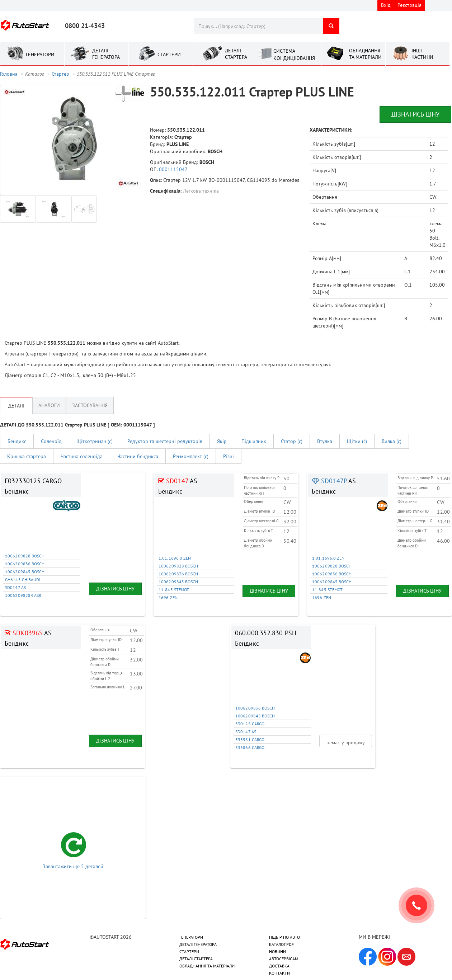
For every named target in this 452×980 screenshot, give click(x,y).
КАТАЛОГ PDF (281, 944)
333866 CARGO (250, 747)
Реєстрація (409, 5)
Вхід (386, 5)
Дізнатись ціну (415, 114)
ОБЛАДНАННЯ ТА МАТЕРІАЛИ (207, 966)
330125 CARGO (250, 724)
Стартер (60, 74)
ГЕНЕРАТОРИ (191, 937)
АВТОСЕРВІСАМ (284, 959)
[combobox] (258, 26)
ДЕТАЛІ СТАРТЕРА (196, 959)
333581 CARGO (250, 739)
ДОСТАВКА (279, 966)
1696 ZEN (168, 597)
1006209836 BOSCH (25, 564)
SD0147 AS (15, 587)
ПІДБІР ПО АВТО (284, 937)
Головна (9, 74)
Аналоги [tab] (49, 405)
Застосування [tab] (90, 405)
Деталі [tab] (16, 405)
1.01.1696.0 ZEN (175, 558)
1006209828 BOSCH (25, 556)
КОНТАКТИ (279, 973)
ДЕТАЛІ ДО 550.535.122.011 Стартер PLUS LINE (77, 425)
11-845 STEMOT (174, 590)
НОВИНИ (277, 951)
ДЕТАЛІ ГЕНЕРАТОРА (198, 944)
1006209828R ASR (23, 595)
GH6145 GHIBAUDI (23, 579)
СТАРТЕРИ (189, 951)
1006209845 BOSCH (25, 572)
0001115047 (173, 169)
